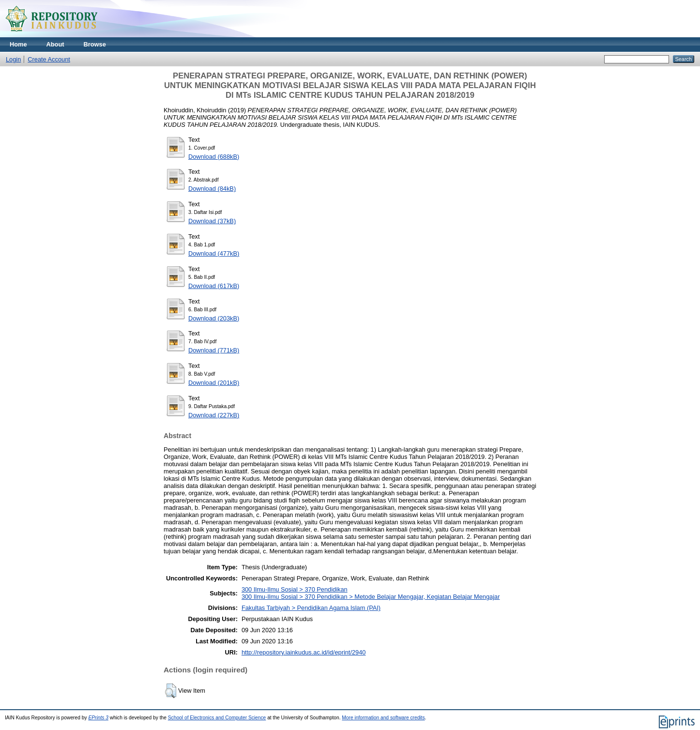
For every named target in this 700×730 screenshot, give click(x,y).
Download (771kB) (214, 350)
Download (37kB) (212, 221)
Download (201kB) (214, 383)
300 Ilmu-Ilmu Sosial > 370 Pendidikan (295, 589)
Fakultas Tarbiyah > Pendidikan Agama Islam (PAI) (311, 608)
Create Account (49, 59)
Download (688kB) (214, 157)
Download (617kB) (214, 286)
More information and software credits (383, 718)
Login (13, 59)
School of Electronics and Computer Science (217, 718)
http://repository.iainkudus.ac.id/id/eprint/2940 (304, 652)
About (55, 44)
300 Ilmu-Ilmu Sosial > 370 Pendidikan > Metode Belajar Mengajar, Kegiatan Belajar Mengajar (371, 597)
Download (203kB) (214, 318)
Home (18, 44)
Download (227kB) (214, 415)
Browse (95, 44)
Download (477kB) (214, 253)
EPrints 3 (98, 718)
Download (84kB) (212, 189)
